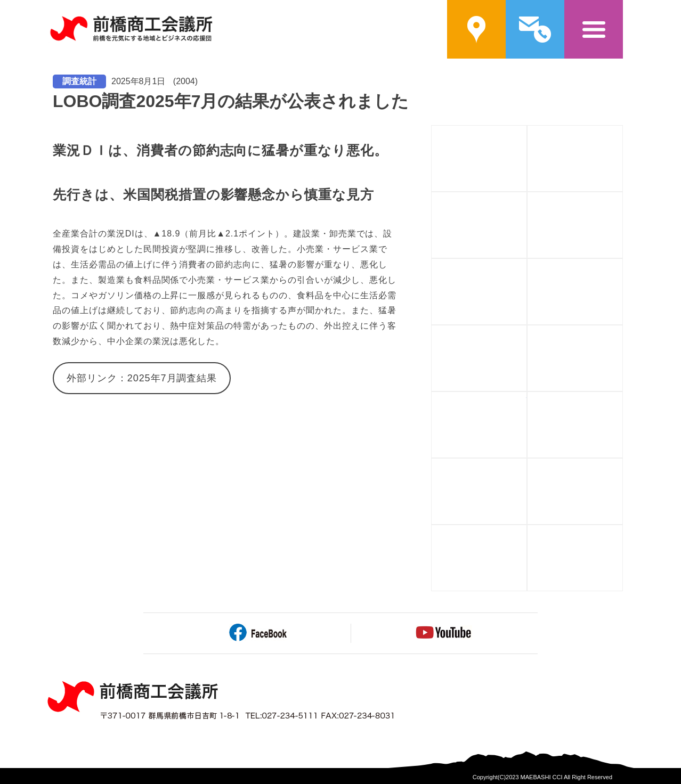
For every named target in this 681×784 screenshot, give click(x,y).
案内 (476, 29)
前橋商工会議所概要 (527, 132)
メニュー (594, 29)
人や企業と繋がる (623, 265)
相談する (623, 332)
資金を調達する (623, 198)
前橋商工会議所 (131, 29)
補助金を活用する (527, 198)
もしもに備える (623, 398)
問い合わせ (535, 29)
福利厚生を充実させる (527, 465)
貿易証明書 (527, 531)
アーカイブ (623, 531)
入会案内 (623, 132)
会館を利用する (623, 465)
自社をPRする (527, 332)
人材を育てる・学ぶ (527, 265)
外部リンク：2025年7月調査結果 (142, 378)
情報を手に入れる (527, 398)
